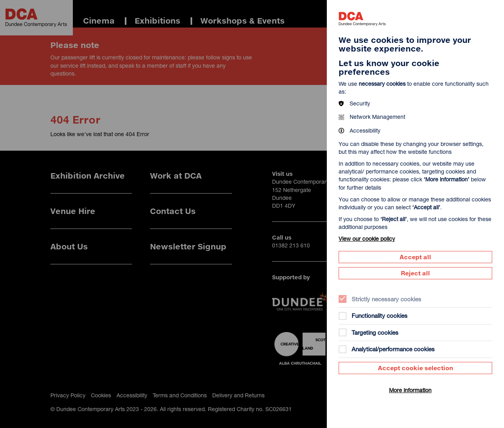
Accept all (415, 257)
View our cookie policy (367, 239)
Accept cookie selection (416, 368)
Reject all (415, 273)
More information (410, 390)
